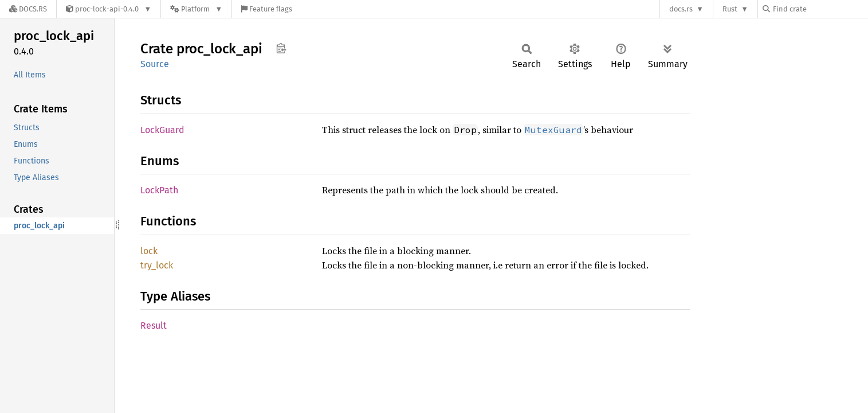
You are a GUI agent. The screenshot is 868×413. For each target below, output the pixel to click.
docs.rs (681, 9)
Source (155, 64)
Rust (730, 9)
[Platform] (196, 9)
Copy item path (281, 48)
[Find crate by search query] (820, 9)
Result (154, 326)
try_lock (157, 265)
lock (149, 251)
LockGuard (162, 130)
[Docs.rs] (28, 9)
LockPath (159, 190)
